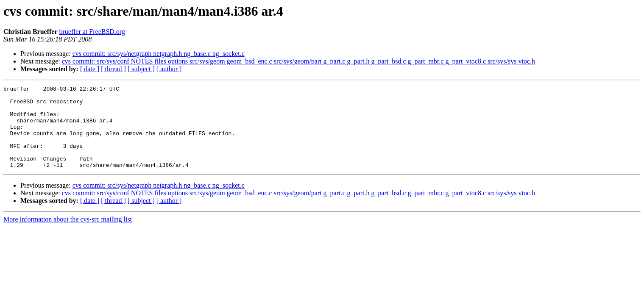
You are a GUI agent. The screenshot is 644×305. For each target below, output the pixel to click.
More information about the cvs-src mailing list (68, 236)
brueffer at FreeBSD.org (92, 32)
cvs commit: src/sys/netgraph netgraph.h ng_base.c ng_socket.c (159, 54)
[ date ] (90, 69)
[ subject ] (141, 69)
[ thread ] (113, 69)
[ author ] (169, 69)
